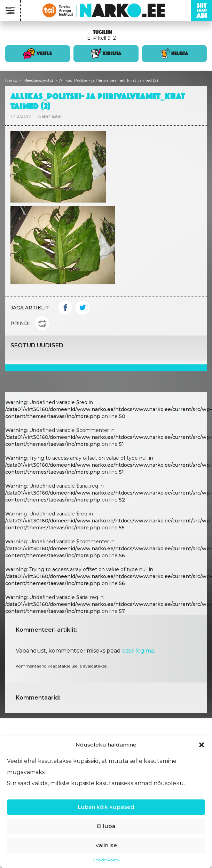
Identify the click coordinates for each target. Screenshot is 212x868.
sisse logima (138, 651)
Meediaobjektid (38, 80)
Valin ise (106, 845)
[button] (202, 745)
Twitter (83, 308)
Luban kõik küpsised (106, 807)
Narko (11, 80)
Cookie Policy (106, 860)
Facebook (65, 308)
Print (42, 323)
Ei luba (106, 826)
